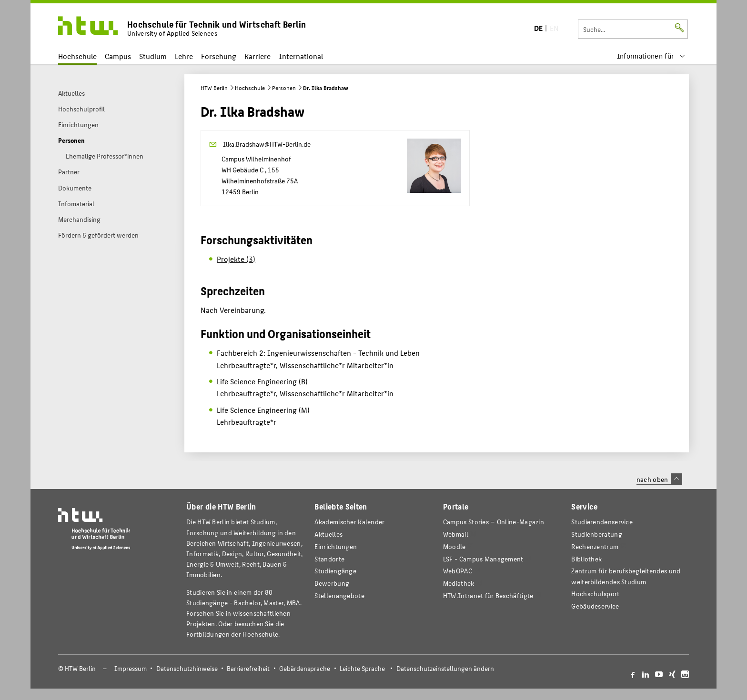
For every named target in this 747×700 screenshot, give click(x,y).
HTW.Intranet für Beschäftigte (488, 595)
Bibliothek (586, 559)
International (301, 56)
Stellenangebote (339, 595)
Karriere (257, 56)
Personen (284, 88)
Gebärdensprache (305, 668)
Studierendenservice (602, 522)
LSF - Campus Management (483, 559)
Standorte (329, 559)
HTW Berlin (214, 88)
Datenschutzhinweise (187, 668)
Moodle (454, 546)
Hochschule (77, 56)
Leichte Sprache (362, 668)
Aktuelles (328, 534)
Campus (118, 56)
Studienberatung (596, 534)
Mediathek (459, 583)
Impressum (131, 668)
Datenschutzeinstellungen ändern (445, 668)
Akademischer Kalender (349, 522)
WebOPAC (458, 571)
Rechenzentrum (595, 546)
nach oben (659, 479)
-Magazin (494, 522)
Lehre (184, 56)
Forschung (219, 56)
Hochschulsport (595, 594)
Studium (153, 56)
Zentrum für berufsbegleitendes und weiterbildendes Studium (626, 576)
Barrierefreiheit (248, 668)
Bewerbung (332, 583)
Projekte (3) (236, 259)
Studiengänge (335, 571)
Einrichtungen (336, 546)
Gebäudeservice (595, 606)
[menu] (651, 56)
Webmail (456, 534)
